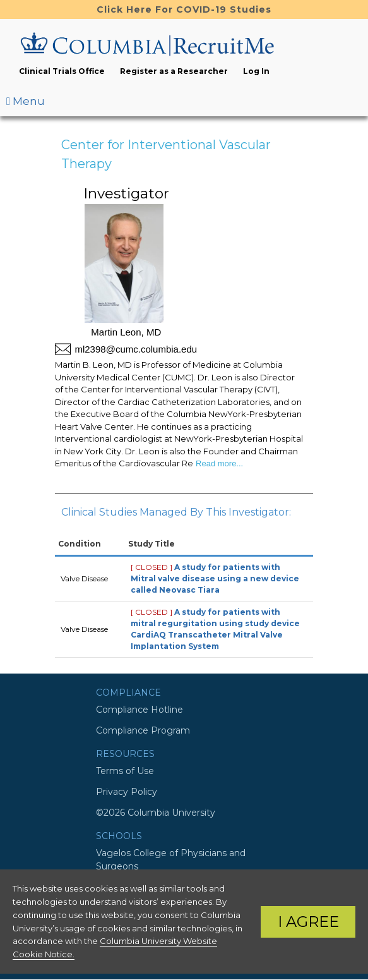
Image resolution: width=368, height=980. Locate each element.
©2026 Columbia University (156, 813)
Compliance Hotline (139, 710)
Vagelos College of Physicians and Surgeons (171, 860)
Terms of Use (125, 771)
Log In (256, 71)
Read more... (218, 463)
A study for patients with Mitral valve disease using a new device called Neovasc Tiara (215, 578)
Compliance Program (143, 730)
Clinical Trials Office (62, 71)
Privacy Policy (127, 792)
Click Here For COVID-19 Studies (184, 9)
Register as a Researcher (174, 71)
